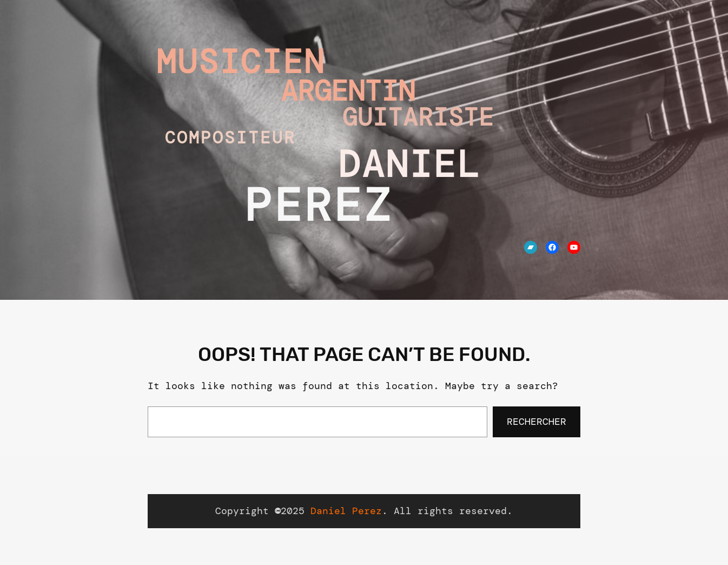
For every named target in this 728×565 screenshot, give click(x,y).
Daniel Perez (346, 511)
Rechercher (537, 422)
